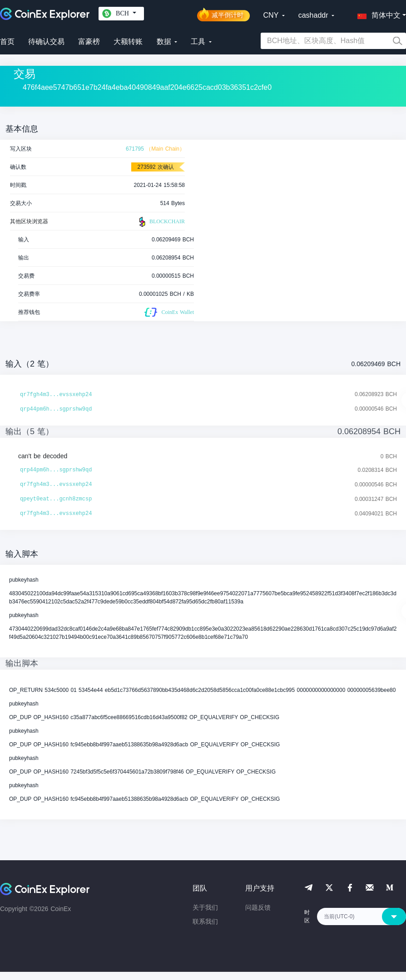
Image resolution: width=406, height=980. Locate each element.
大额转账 (128, 42)
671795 (135, 149)
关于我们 (205, 907)
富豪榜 (89, 42)
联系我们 (205, 921)
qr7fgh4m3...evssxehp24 (56, 395)
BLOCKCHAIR (161, 222)
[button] (377, 14)
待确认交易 (46, 42)
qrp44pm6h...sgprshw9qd (56, 409)
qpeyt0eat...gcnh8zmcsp (56, 499)
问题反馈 (258, 907)
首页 (7, 42)
